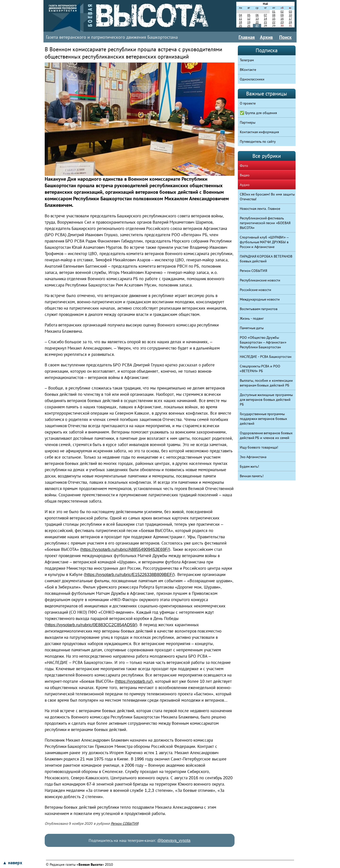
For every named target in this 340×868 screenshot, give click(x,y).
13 (257, 19)
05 (249, 15)
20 (257, 22)
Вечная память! (252, 476)
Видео (245, 175)
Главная (247, 37)
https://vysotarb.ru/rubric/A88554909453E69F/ (125, 549)
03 (290, 12)
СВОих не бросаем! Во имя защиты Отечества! (267, 197)
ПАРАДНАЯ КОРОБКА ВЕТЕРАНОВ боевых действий (266, 259)
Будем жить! (249, 466)
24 (290, 22)
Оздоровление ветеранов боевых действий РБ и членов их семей (266, 435)
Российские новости (256, 290)
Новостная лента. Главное (260, 209)
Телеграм (247, 60)
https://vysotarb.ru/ (134, 681)
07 (265, 15)
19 (249, 22)
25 (240, 26)
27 (257, 26)
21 (265, 22)
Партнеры (248, 122)
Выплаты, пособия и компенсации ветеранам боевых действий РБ (266, 383)
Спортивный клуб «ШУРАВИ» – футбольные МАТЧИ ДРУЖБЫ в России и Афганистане (264, 242)
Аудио (245, 185)
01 (274, 12)
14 (265, 19)
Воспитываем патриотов (259, 309)
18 (240, 22)
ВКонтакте (248, 70)
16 (282, 19)
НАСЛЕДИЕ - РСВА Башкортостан (266, 357)
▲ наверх (12, 863)
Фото (244, 166)
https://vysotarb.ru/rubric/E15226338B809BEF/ (129, 575)
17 (290, 19)
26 (249, 26)
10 (290, 15)
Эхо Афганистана (253, 457)
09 (282, 15)
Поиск (285, 37)
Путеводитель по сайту (258, 141)
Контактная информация (260, 132)
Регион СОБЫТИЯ (125, 824)
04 (240, 15)
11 (240, 19)
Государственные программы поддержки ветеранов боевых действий (264, 419)
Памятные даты (252, 328)
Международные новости (260, 299)
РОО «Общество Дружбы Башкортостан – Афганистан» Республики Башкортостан (263, 342)
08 (274, 15)
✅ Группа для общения (259, 113)
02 (282, 12)
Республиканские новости (260, 280)
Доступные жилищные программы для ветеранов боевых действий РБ (266, 400)
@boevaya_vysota (174, 840)
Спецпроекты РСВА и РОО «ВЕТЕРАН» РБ (260, 369)
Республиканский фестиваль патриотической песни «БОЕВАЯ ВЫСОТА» (265, 223)
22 (274, 22)
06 (257, 15)
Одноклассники (252, 79)
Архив (266, 37)
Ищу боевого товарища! (259, 447)
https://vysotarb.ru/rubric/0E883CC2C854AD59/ (91, 625)
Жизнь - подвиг (252, 318)
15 (274, 19)
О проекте (248, 103)
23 (282, 22)
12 (249, 19)
